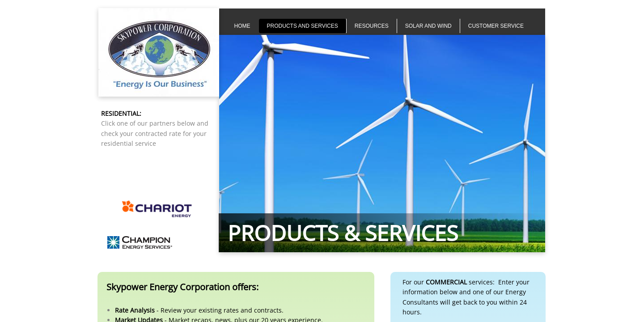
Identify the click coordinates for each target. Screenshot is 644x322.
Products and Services (303, 26)
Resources (372, 26)
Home (242, 26)
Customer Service (496, 26)
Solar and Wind (428, 26)
